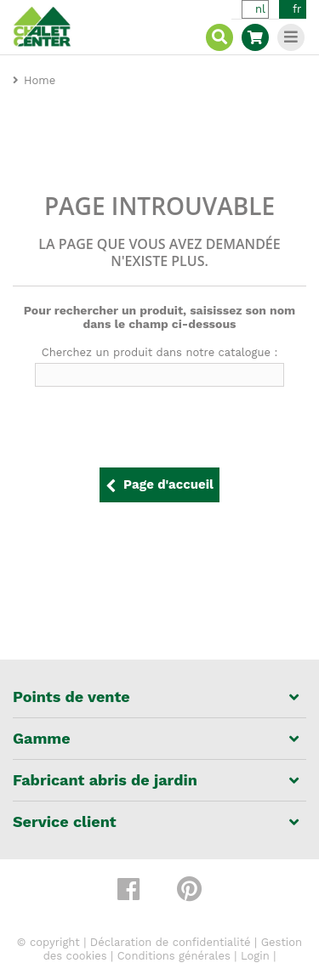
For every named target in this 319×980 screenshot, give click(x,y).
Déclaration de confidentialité (171, 942)
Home (40, 80)
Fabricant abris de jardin (105, 780)
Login (255, 956)
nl (260, 9)
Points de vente (71, 697)
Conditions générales (174, 956)
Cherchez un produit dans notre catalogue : (160, 352)
